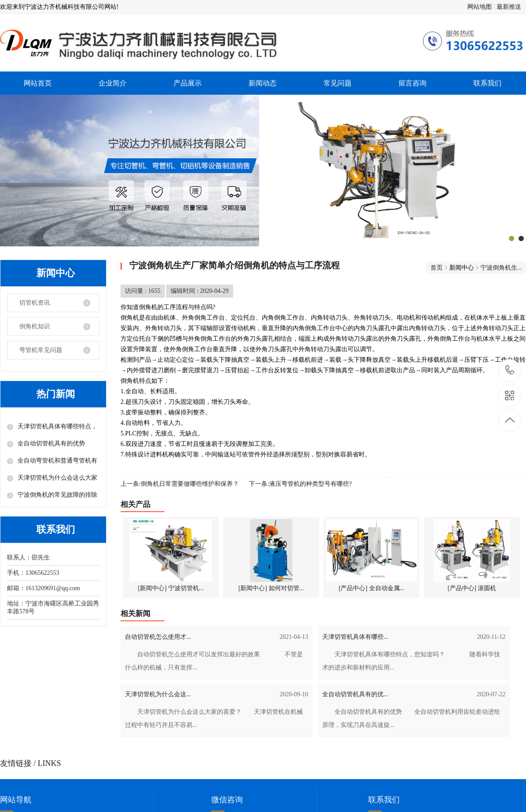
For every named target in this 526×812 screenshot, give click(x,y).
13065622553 (510, 370)
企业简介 (113, 83)
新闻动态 (263, 83)
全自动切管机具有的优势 (51, 443)
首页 (437, 268)
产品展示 (188, 83)
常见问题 (338, 83)
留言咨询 (412, 83)
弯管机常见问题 (41, 350)
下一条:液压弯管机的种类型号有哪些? (300, 484)
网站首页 (38, 83)
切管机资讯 (35, 303)
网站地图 (480, 7)
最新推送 (509, 7)
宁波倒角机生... (501, 268)
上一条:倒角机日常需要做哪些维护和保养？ (180, 484)
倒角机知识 (35, 326)
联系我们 (487, 83)
